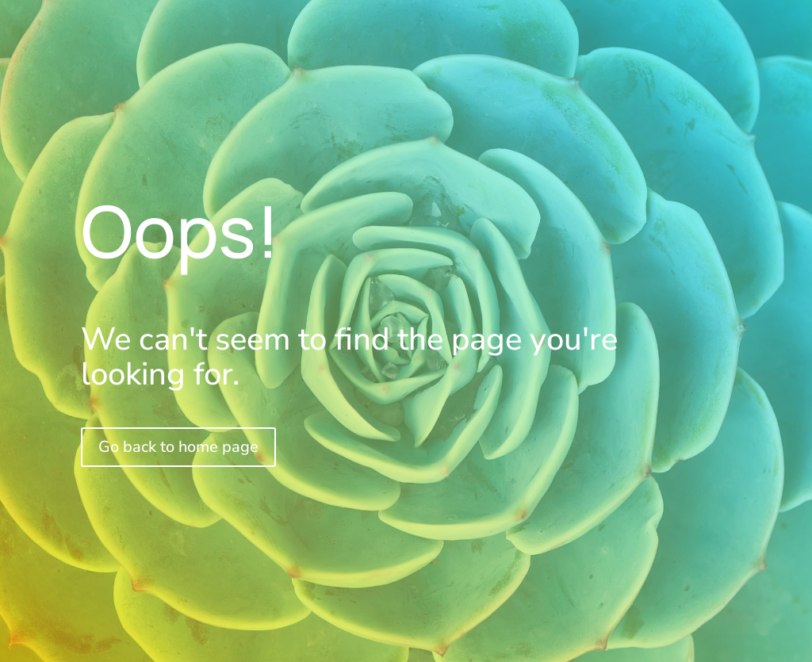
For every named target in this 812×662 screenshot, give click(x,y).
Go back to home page (178, 447)
